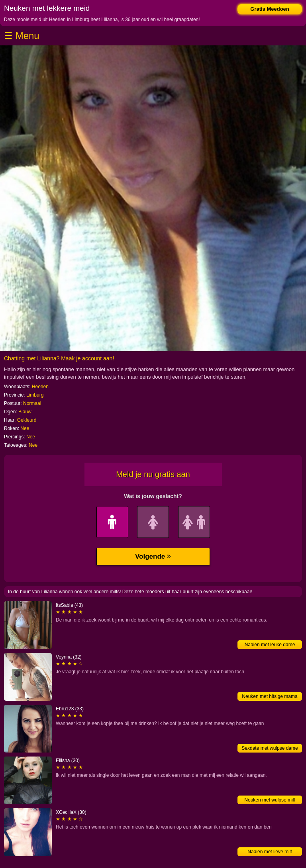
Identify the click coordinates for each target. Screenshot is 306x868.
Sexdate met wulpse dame (270, 748)
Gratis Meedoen (270, 9)
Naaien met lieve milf (270, 852)
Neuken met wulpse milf (270, 800)
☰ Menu (22, 36)
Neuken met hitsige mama (270, 696)
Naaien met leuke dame (270, 645)
